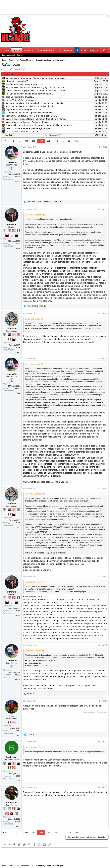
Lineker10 (11, 162)
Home (6, 50)
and (36, 306)
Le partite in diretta (46, 50)
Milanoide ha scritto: (33, 582)
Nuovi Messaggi (8, 55)
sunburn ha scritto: (33, 319)
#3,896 (104, 577)
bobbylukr (12, 757)
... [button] (19, 141)
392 (56, 141)
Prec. (7, 141)
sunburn (12, 225)
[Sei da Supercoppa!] (9, 231)
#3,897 (104, 645)
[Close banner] (108, 16)
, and (44, 202)
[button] (33, 50)
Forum (17, 50)
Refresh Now (101, 135)
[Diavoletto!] (14, 231)
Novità (27, 50)
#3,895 (104, 488)
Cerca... (20, 55)
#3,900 (104, 787)
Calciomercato (66, 50)
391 (49, 141)
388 (26, 141)
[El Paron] (7, 235)
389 (34, 141)
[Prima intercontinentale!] (12, 169)
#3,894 (104, 359)
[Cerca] (104, 50)
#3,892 (104, 209)
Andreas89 (12, 803)
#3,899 (104, 742)
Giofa (11, 716)
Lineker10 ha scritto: (33, 215)
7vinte (6, 69)
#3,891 (104, 147)
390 (41, 141)
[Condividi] (99, 147)
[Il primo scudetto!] (18, 231)
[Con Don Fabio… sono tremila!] (16, 235)
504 (70, 141)
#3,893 (104, 313)
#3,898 (104, 701)
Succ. (78, 141)
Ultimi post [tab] (8, 74)
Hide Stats (8, 135)
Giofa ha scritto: (31, 747)
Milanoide (12, 328)
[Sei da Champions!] (12, 235)
